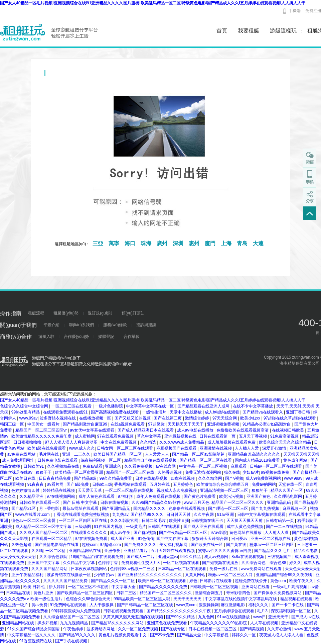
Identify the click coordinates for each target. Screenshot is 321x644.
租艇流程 (36, 313)
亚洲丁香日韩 (298, 412)
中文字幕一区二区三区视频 (204, 466)
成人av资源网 (217, 557)
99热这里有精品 (26, 412)
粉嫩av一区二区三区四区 (272, 545)
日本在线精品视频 (152, 478)
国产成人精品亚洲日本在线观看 (146, 430)
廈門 (210, 243)
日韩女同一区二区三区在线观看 (125, 448)
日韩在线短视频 (115, 502)
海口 (130, 243)
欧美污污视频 (232, 496)
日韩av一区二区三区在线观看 (277, 466)
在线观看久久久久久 (89, 533)
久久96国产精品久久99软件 (157, 502)
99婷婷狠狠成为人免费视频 (76, 611)
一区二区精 (56, 551)
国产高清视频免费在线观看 (115, 412)
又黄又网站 (196, 575)
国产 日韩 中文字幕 (81, 502)
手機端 (295, 11)
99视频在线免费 (276, 472)
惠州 (194, 243)
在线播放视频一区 (96, 418)
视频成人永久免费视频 (177, 490)
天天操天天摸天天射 (245, 521)
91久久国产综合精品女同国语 (34, 629)
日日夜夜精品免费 (55, 478)
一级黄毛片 (136, 527)
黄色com (279, 581)
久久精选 (148, 442)
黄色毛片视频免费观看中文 (123, 635)
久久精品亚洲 (32, 496)
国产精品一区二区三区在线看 (206, 460)
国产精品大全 (190, 635)
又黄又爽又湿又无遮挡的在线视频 (133, 617)
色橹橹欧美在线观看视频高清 (243, 430)
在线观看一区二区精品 (52, 539)
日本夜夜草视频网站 (89, 569)
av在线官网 (166, 466)
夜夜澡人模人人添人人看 (282, 635)
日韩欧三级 (102, 484)
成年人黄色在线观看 (97, 496)
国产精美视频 (252, 629)
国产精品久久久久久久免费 (164, 587)
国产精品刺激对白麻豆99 (86, 424)
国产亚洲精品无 (116, 509)
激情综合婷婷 (198, 418)
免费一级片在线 (224, 569)
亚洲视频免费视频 (224, 424)
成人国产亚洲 (123, 539)
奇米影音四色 (239, 593)
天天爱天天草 (90, 490)
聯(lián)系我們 (81, 325)
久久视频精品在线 (64, 466)
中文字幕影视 (217, 635)
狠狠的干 (260, 490)
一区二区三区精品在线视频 (130, 490)
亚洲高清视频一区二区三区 (225, 490)
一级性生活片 (155, 412)
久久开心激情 (280, 629)
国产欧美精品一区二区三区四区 (85, 593)
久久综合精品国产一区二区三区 (72, 617)
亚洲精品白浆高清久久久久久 (254, 454)
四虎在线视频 (183, 478)
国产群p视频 (145, 533)
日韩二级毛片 (154, 521)
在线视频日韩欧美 (288, 430)
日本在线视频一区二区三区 (213, 629)
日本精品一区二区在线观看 (183, 569)
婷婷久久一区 (244, 635)
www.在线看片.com (33, 515)
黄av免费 (40, 605)
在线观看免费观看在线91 (66, 412)
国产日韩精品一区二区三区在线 (145, 605)
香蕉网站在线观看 (131, 484)
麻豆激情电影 (233, 605)
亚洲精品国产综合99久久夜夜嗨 (285, 575)
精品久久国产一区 (287, 490)
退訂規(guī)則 (100, 313)
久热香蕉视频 (170, 472)
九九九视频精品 (74, 623)
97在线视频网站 (62, 496)
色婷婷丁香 (108, 563)
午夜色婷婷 (74, 629)
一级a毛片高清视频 (291, 587)
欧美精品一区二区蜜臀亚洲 (79, 472)
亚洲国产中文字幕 (44, 563)
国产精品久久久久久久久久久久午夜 (179, 611)
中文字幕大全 (124, 587)
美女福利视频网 (174, 545)
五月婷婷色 (184, 484)
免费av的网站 (264, 484)
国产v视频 (234, 478)
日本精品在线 (19, 593)
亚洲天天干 (279, 617)
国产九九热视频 (266, 509)
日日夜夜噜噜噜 (28, 442)
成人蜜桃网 (85, 436)
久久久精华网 (211, 478)
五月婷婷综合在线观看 (235, 611)
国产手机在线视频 (72, 641)
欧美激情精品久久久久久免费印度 (42, 436)
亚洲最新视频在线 (181, 436)
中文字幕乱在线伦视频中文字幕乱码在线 (241, 599)
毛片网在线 (49, 454)
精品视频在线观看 (297, 599)
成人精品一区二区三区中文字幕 (44, 527)
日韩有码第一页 (280, 521)
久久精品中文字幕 (79, 563)
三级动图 (83, 527)
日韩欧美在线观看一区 (40, 502)
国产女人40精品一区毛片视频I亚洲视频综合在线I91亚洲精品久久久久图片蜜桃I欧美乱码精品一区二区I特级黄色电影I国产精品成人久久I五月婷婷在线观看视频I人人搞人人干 (153, 3)
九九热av (120, 515)
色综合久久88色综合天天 (89, 599)
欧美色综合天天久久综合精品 (285, 442)
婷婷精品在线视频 (59, 490)
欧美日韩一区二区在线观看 (163, 581)
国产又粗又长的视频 (133, 418)
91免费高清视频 (285, 436)
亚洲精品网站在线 (85, 551)
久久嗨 (37, 551)
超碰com (90, 545)
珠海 (146, 243)
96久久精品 (191, 557)
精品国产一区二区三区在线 (131, 472)
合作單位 (132, 337)
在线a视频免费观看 (128, 424)
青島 (242, 243)
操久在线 (232, 472)
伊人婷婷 (57, 587)
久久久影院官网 (125, 521)
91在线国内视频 (109, 527)
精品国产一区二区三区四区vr (42, 430)
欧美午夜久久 (302, 581)
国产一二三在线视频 (284, 527)
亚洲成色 (113, 466)
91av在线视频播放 (234, 617)
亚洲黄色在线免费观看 (168, 623)
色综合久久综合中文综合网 (25, 406)
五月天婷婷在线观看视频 (173, 551)
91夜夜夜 (36, 484)
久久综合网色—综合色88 (264, 563)
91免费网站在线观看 (69, 605)
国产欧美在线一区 (207, 545)
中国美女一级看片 (44, 424)
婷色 (193, 581)
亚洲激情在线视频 (216, 448)
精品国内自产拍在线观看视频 (151, 460)
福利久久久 (259, 605)
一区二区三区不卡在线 (89, 587)
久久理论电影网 (288, 496)
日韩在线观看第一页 (218, 436)
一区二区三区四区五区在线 (83, 521)
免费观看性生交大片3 (141, 563)
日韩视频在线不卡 (208, 521)
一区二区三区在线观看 (72, 406)
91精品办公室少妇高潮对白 (267, 424)
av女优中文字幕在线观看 (93, 430)
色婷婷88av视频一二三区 (133, 569)
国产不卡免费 (163, 635)
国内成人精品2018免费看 (258, 460)
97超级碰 (157, 424)
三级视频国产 (280, 557)
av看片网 (56, 484)
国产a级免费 (78, 484)
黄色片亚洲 (44, 593)
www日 (260, 617)
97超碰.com (111, 545)
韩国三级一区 (13, 424)
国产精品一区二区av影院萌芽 (199, 454)
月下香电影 (50, 509)
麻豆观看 (239, 466)
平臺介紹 (51, 325)
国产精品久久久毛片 (273, 551)
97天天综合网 (225, 418)
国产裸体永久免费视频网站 (278, 593)
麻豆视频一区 (295, 509)
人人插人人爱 (247, 448)
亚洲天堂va (168, 557)
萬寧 (114, 243)
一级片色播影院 (109, 406)
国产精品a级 (86, 478)
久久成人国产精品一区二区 (44, 533)
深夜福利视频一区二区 (101, 460)
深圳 (178, 243)
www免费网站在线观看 (262, 569)
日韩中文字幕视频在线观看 (262, 515)
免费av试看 (93, 466)
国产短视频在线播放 (221, 563)
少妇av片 (251, 472)
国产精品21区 (24, 509)
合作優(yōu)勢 (76, 337)
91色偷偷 (146, 539)
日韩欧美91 (34, 466)
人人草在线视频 (265, 623)
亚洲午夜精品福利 (28, 575)
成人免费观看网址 (19, 460)
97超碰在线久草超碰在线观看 (290, 418)
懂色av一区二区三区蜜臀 (34, 521)
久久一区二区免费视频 (138, 629)
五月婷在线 (160, 484)
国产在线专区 (174, 629)
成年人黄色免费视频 (245, 527)
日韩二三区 (127, 593)
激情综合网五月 (209, 593)
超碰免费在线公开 (251, 581)
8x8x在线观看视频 (248, 557)
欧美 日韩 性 (35, 587)
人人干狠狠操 (102, 605)
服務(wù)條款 (115, 325)
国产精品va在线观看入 (263, 412)
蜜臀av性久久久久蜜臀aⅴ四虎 (225, 551)
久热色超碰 (22, 545)
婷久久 (295, 563)
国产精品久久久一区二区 (113, 581)
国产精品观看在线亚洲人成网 (204, 406)
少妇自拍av (105, 575)
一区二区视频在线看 (182, 563)
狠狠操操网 (209, 605)
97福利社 (126, 496)
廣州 (162, 243)
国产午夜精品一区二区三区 (184, 533)
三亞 (98, 243)
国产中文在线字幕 (173, 539)
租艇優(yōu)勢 (66, 313)
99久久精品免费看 (116, 478)
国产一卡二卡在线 (288, 605)
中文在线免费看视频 (119, 442)
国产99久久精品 (181, 617)
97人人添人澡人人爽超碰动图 (72, 442)
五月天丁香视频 (253, 436)
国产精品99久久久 (147, 515)
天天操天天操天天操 (301, 454)
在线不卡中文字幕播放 (253, 406)
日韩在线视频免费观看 (124, 611)
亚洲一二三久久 (77, 454)
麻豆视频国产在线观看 (177, 448)
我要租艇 (249, 31)
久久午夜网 (204, 515)
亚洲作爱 (113, 551)
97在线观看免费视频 (116, 436)
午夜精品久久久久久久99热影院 (219, 623)
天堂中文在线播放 (186, 412)
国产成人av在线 (305, 617)
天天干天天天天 (188, 599)
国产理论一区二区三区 (229, 509)
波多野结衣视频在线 (58, 418)
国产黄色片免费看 (200, 496)
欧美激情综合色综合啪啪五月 (223, 484)
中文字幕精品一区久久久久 (32, 635)
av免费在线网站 (22, 454)
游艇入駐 (46, 337)
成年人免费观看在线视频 (159, 496)
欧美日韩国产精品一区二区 (118, 454)
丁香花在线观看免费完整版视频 (81, 515)
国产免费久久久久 (141, 545)
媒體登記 (106, 337)
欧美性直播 (179, 521)
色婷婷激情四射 (26, 490)
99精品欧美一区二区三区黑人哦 (142, 599)
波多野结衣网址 (101, 629)
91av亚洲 (226, 515)
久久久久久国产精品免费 (66, 581)
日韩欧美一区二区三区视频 (215, 587)
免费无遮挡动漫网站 (204, 472)
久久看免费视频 (139, 466)
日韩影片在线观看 (165, 527)
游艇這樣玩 (283, 31)
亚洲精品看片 (136, 551)
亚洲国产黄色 (259, 496)
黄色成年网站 (296, 460)
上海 (226, 243)
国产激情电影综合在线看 (57, 545)
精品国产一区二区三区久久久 (238, 502)
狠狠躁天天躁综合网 (210, 539)
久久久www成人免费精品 (182, 442)
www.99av (29, 418)
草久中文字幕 (149, 436)
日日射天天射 (179, 515)
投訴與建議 (146, 325)
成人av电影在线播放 (196, 430)
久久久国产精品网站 (50, 569)
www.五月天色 (197, 502)
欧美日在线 (26, 478)
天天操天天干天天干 (186, 424)
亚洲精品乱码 (279, 502)
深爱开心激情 (275, 448)
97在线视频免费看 (92, 539)
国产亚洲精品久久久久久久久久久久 (150, 575)
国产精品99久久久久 (78, 635)
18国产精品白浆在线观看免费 (98, 557)
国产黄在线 (237, 545)
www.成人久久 (82, 448)
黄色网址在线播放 (246, 533)
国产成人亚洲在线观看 (204, 527)
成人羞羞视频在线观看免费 (232, 442)
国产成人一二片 (141, 557)
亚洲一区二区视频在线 (271, 539)
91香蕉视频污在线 (36, 641)
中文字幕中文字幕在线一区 (150, 406)
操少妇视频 (47, 623)
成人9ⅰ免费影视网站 (264, 478)
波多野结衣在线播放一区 (69, 575)
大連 (258, 243)
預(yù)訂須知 (133, 313)
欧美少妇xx (251, 418)
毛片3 (263, 611)
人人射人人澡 (277, 533)
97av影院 (219, 533)
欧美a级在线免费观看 (47, 448)
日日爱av (240, 539)
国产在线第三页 (168, 418)
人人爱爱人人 (157, 454)
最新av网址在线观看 (81, 509)
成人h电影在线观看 (222, 412)
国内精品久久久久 (150, 509)
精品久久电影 (306, 551)
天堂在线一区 (291, 484)
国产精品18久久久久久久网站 (118, 623)
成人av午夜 (121, 533)
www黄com (187, 605)
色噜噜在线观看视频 (187, 509)
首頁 (222, 31)
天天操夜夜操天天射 (19, 557)
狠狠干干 (44, 472)
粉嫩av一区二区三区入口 (231, 575)
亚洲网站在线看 (256, 587)
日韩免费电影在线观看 (58, 460)
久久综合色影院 (54, 557)
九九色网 (207, 617)
